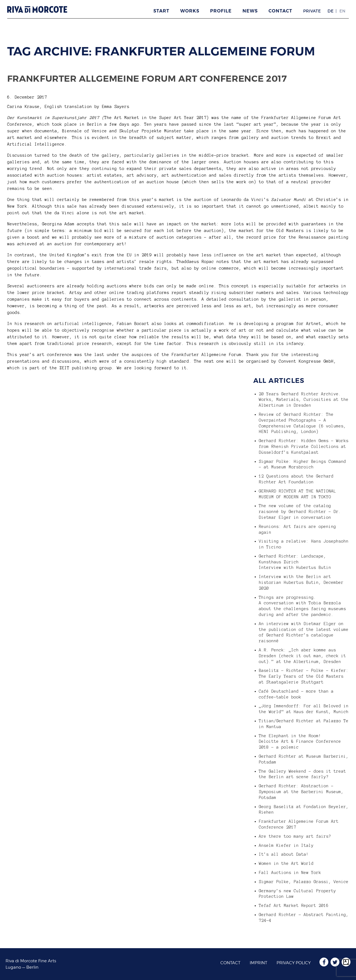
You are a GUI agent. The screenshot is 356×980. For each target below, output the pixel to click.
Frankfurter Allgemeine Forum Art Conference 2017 (147, 78)
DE (331, 11)
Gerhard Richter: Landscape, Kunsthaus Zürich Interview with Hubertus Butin (295, 562)
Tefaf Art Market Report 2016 (294, 906)
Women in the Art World (286, 863)
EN (342, 11)
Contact (280, 11)
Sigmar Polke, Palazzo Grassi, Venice (304, 882)
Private (312, 11)
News (250, 11)
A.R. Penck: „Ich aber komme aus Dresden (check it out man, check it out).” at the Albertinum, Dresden (302, 656)
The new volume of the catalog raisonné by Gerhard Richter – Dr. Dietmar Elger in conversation (300, 512)
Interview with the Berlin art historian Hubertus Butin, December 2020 (301, 582)
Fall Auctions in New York (290, 873)
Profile (221, 11)
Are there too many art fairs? (295, 836)
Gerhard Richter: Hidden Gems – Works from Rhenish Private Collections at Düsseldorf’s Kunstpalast (304, 447)
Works (190, 11)
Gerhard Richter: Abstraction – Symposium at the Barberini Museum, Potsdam (301, 792)
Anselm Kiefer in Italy (286, 845)
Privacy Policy (294, 963)
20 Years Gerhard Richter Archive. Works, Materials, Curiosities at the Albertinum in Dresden (304, 400)
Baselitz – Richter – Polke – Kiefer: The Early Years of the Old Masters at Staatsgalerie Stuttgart (304, 676)
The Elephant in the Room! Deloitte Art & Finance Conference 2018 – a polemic (300, 742)
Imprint (258, 963)
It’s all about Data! (284, 854)
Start (161, 11)
